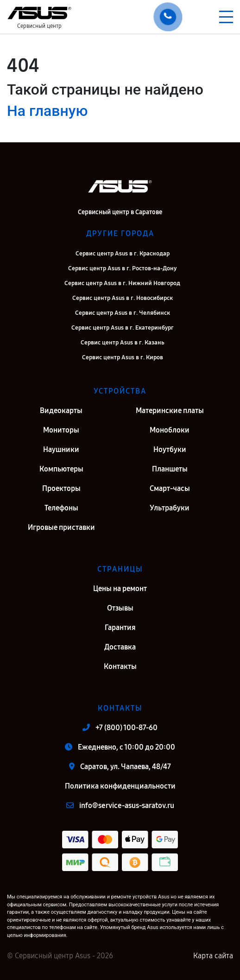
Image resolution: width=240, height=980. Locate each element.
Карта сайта (213, 956)
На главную (47, 111)
